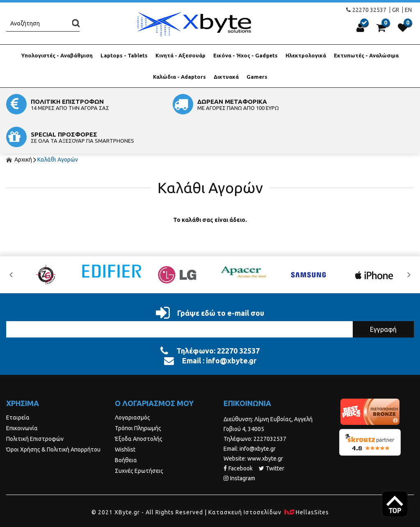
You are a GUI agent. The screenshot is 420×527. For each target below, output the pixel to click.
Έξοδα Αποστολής (139, 406)
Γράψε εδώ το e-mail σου (210, 280)
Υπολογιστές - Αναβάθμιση (57, 55)
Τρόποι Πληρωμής (138, 395)
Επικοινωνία (22, 395)
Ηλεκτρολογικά (306, 55)
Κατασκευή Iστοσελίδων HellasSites (269, 479)
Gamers (257, 77)
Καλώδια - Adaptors (179, 77)
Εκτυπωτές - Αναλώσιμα (366, 55)
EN (408, 10)
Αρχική (19, 127)
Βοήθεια (126, 427)
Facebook (238, 436)
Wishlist (125, 417)
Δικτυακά (226, 77)
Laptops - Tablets (124, 55)
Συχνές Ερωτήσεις (139, 438)
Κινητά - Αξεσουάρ (180, 55)
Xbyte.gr (194, 24)
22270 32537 (366, 10)
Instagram (239, 445)
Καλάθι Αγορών (58, 127)
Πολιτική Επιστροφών (35, 406)
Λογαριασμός (132, 385)
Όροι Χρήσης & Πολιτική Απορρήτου (53, 417)
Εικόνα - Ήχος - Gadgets (245, 55)
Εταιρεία (18, 385)
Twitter (272, 436)
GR (396, 10)
